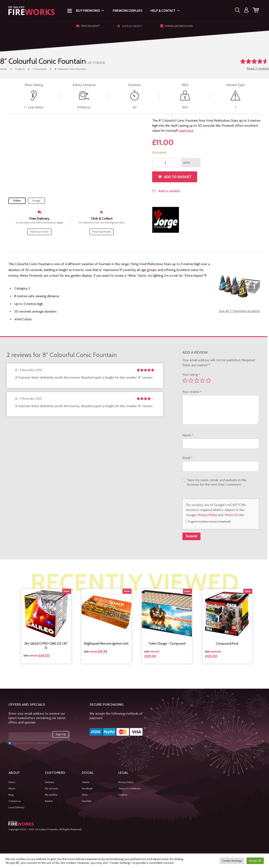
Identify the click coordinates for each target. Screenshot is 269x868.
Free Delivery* (88, 26)
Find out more (39, 232)
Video (17, 201)
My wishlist (51, 795)
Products (20, 69)
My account (52, 788)
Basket (49, 801)
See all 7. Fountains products (240, 311)
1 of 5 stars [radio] (185, 381)
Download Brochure (177, 26)
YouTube (87, 801)
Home (3, 69)
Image (36, 201)
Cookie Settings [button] (232, 861)
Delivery (50, 782)
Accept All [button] (255, 861)
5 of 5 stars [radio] (208, 381)
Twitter (86, 782)
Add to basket (177, 177)
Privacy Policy (207, 515)
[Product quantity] (167, 163)
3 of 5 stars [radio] (197, 381)
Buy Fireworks (90, 11)
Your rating (191, 375)
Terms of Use (234, 515)
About (12, 788)
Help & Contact (165, 11)
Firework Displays (127, 11)
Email (187, 458)
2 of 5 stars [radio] (191, 381)
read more (186, 131)
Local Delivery (16, 807)
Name (188, 435)
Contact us (15, 801)
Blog (11, 795)
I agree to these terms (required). (208, 521)
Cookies (123, 795)
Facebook (87, 788)
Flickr (85, 795)
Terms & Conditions (129, 788)
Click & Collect (130, 26)
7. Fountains (40, 69)
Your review (192, 392)
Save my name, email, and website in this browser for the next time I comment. (217, 482)
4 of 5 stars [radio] (203, 381)
